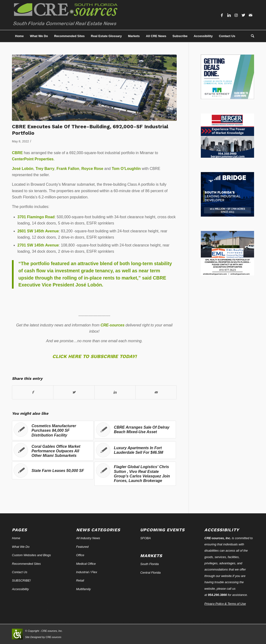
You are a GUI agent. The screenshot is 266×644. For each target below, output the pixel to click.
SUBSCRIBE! (21, 580)
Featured (82, 547)
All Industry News (88, 538)
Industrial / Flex (87, 572)
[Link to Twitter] (243, 15)
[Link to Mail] (250, 15)
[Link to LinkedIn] (229, 15)
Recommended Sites (26, 564)
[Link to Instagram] (236, 15)
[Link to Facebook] (222, 15)
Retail (80, 580)
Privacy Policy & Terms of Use (225, 604)
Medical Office (86, 564)
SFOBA (145, 538)
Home (16, 538)
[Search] (251, 36)
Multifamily (83, 589)
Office (80, 555)
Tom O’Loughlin (126, 169)
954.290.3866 (218, 595)
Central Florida (150, 573)
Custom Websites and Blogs (31, 555)
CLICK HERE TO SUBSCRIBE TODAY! (94, 356)
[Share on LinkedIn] (115, 392)
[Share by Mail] (156, 392)
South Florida (149, 564)
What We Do (21, 547)
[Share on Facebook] (33, 392)
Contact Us (20, 572)
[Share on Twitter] (74, 392)
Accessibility (20, 589)
